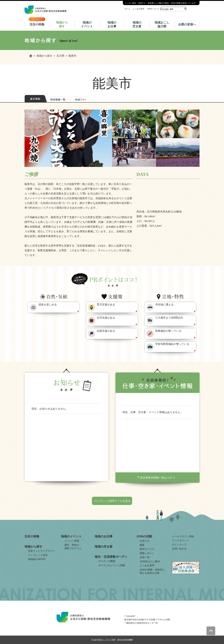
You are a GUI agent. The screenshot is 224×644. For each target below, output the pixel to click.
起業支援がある (106, 331)
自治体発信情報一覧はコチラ (158, 478)
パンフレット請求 (38, 555)
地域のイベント (87, 24)
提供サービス (147, 549)
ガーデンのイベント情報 (112, 565)
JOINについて (153, 9)
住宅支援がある (106, 318)
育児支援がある (106, 304)
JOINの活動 (144, 536)
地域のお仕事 (112, 24)
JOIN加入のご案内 (150, 561)
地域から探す (62, 24)
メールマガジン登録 (183, 536)
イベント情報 (72, 541)
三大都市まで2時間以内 (169, 318)
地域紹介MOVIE (37, 559)
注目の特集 (37, 24)
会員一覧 (145, 557)
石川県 (60, 56)
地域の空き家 (137, 24)
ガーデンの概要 (107, 561)
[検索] (172, 9)
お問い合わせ (179, 549)
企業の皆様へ (187, 24)
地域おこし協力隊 (162, 24)
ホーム (127, 9)
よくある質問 (138, 9)
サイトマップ (179, 545)
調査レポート (147, 553)
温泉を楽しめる (48, 304)
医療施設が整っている (168, 331)
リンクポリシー (180, 540)
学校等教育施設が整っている (172, 344)
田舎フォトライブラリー (41, 551)
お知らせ (145, 541)
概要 (142, 545)
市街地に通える (164, 304)
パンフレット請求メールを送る (112, 501)
